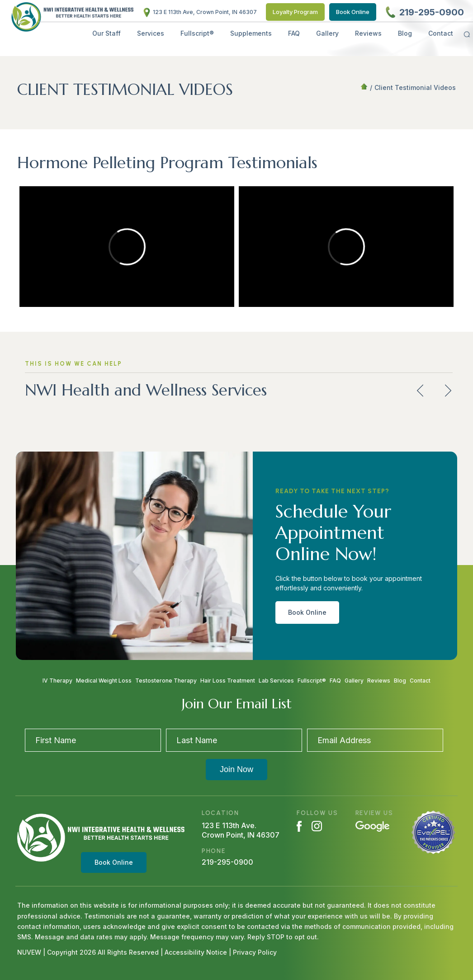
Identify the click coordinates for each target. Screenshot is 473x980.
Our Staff (106, 33)
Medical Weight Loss (104, 681)
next (448, 391)
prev (420, 391)
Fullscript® (197, 33)
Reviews (368, 33)
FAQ (294, 33)
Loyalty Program (295, 12)
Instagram (317, 826)
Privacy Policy (255, 952)
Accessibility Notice (197, 952)
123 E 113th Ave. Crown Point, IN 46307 (241, 830)
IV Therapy (57, 681)
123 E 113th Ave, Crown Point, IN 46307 (205, 12)
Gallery (327, 33)
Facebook (299, 826)
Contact (441, 33)
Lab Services (276, 681)
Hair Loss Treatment (228, 681)
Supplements (251, 33)
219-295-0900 (432, 12)
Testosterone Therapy (166, 681)
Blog (405, 33)
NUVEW (29, 952)
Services (151, 33)
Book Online (353, 12)
